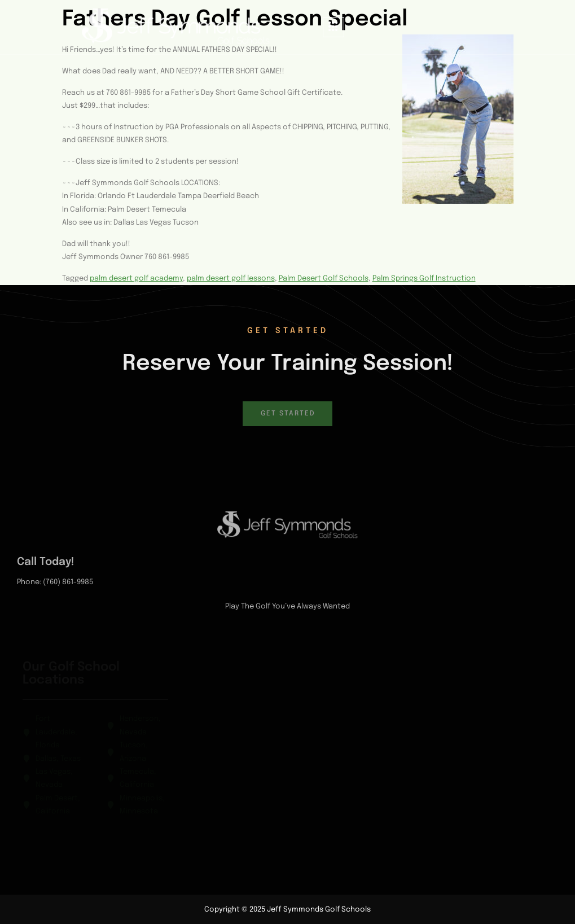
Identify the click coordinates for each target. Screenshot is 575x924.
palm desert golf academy (136, 279)
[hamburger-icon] (333, 27)
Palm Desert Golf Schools (324, 279)
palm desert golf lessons (231, 279)
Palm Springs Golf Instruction (424, 279)
